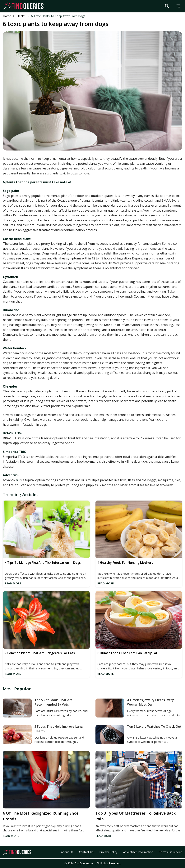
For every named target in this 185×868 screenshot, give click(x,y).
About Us (67, 852)
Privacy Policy (108, 852)
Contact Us (86, 852)
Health (21, 16)
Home (7, 16)
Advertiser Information (138, 852)
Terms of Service (171, 852)
